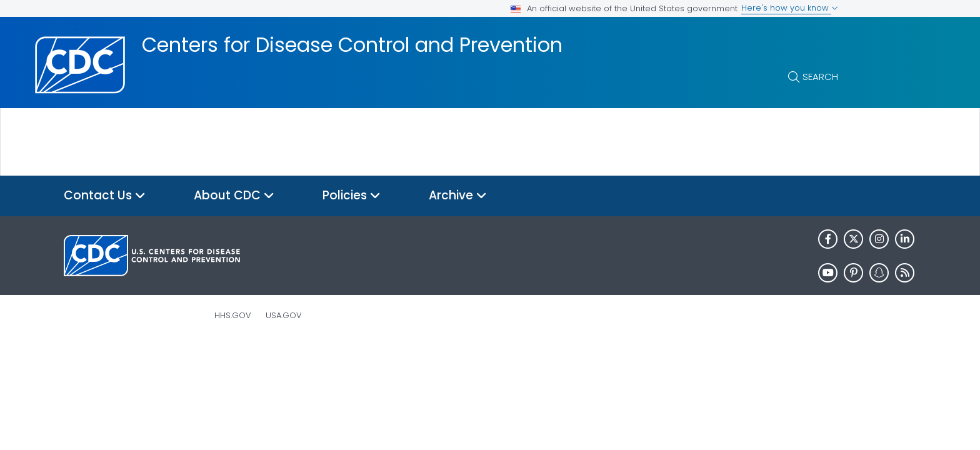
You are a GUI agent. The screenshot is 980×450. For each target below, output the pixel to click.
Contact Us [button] (105, 196)
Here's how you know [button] (790, 8)
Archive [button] (458, 196)
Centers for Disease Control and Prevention (352, 45)
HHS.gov (233, 315)
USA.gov (284, 315)
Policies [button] (352, 196)
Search (820, 77)
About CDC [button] (234, 196)
